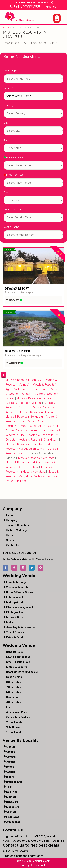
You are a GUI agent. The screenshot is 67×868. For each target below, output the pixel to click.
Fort (9, 707)
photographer (15, 612)
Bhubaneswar (14, 782)
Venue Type (11, 71)
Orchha (11, 752)
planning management (20, 607)
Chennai (11, 812)
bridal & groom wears (19, 592)
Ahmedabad (13, 822)
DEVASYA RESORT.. (18, 289)
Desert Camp (14, 677)
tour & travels (15, 632)
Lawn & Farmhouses (18, 657)
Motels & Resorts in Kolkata (23, 403)
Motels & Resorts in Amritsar (36, 458)
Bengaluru (12, 802)
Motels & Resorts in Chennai (35, 412)
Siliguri (11, 747)
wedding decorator (18, 587)
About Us (51, 7)
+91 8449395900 (25, 6)
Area (7, 140)
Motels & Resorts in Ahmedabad (26, 430)
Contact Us (13, 545)
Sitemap (11, 540)
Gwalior (11, 772)
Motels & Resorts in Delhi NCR (24, 380)
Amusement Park (17, 712)
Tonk (9, 787)
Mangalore (13, 807)
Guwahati (12, 757)
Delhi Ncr (12, 792)
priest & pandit (15, 637)
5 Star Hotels (14, 692)
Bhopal (10, 767)
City (6, 123)
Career (10, 535)
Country (8, 105)
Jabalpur (11, 762)
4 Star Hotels (14, 702)
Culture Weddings (17, 530)
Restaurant (13, 697)
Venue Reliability (13, 209)
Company (12, 520)
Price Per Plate (14, 157)
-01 (34, 553)
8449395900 (20, 553)
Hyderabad (13, 817)
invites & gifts (14, 617)
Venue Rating (12, 227)
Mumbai (11, 797)
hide (38, 57)
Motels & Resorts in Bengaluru (24, 417)
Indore (10, 777)
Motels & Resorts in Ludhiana (24, 462)
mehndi (11, 622)
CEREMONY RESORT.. (19, 351)
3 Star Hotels (14, 682)
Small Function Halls (18, 662)
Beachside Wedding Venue (22, 672)
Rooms (8, 192)
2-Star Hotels (14, 722)
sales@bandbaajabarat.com (23, 856)
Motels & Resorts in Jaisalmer (40, 426)
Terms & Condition (18, 525)
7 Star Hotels (14, 687)
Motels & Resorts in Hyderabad (25, 444)
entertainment (15, 597)
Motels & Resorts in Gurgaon (34, 398)
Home (6, 28)
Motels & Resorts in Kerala (30, 389)
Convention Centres (18, 717)
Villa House (13, 727)
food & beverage (16, 582)
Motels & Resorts (17, 667)
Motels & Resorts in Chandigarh (38, 440)
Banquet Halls (14, 652)
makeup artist (15, 602)
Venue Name (11, 88)
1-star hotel (33, 79)
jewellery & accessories (21, 627)
